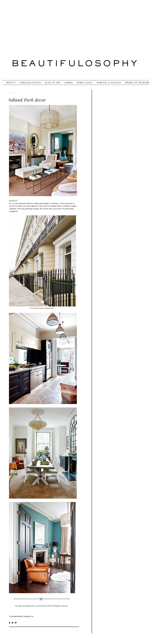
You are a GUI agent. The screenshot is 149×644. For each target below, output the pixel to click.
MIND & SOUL (85, 83)
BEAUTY (11, 83)
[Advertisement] (63, 26)
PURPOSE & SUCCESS (109, 83)
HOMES (69, 83)
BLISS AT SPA (53, 83)
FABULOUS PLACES (30, 83)
